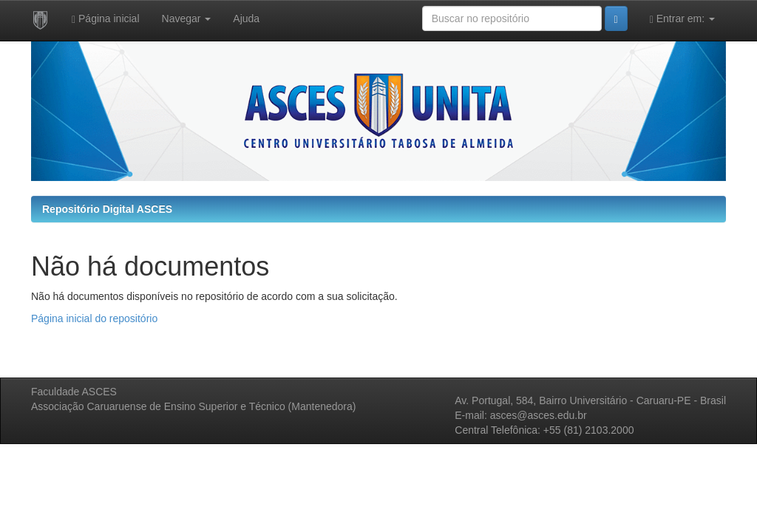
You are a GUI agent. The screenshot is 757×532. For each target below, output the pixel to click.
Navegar (187, 18)
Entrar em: (682, 19)
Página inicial (106, 19)
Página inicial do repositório (94, 318)
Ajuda (246, 18)
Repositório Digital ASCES (107, 209)
